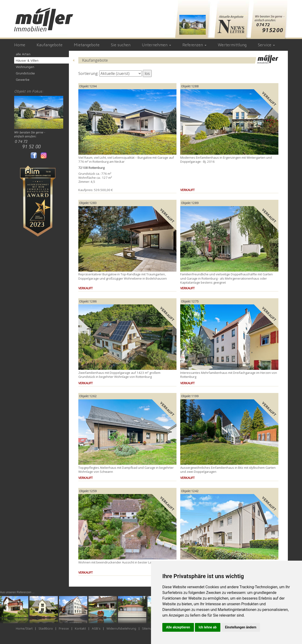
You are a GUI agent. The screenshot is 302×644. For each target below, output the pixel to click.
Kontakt (80, 628)
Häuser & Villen (27, 60)
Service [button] (266, 45)
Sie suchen (121, 45)
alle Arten (23, 54)
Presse (64, 628)
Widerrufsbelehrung (121, 628)
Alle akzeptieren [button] (178, 627)
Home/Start (24, 628)
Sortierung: (88, 73)
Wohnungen (25, 67)
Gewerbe (23, 79)
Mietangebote (87, 45)
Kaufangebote (50, 45)
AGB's (96, 628)
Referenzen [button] (194, 45)
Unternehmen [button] (156, 45)
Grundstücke (25, 73)
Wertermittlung (232, 45)
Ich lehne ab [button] (208, 627)
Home (20, 45)
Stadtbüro (46, 628)
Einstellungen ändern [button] (241, 627)
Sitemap (148, 628)
